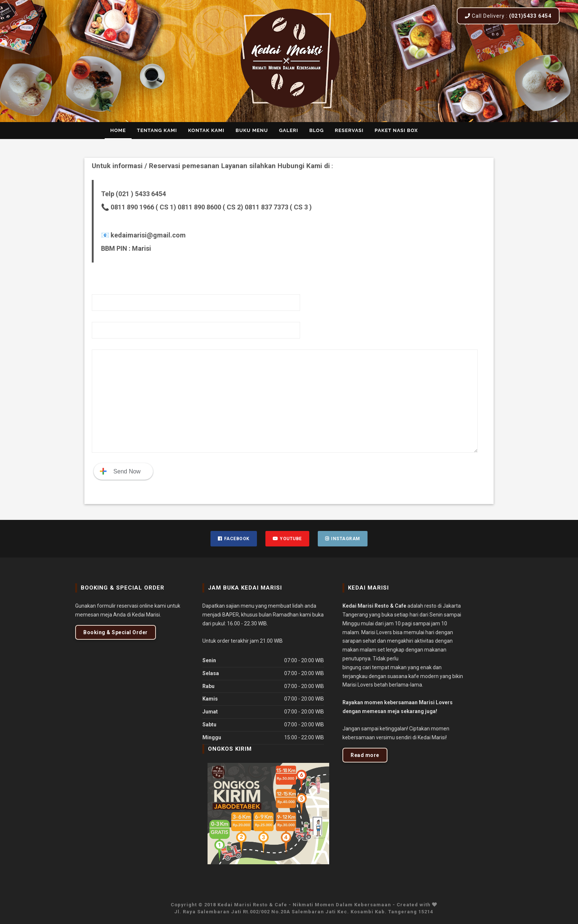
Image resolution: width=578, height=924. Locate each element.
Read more (365, 755)
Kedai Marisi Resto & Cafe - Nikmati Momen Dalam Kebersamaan (305, 905)
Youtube (287, 539)
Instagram (343, 539)
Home (118, 130)
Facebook (234, 539)
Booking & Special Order (116, 632)
